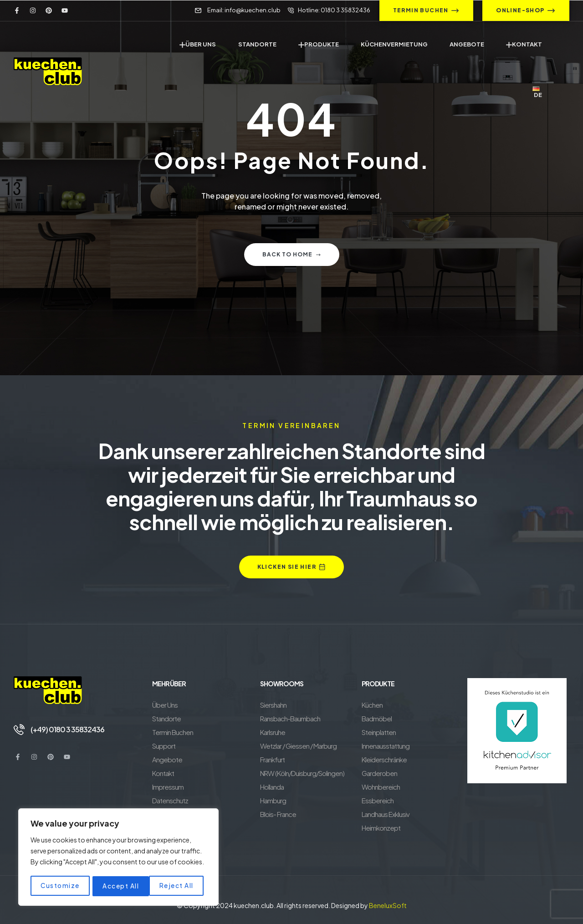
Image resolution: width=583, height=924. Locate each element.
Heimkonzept (381, 828)
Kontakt (163, 773)
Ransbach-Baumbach (290, 718)
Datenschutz (170, 800)
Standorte (166, 718)
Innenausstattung (386, 746)
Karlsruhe (273, 732)
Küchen (372, 705)
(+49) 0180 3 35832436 (67, 729)
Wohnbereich (381, 787)
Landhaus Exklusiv (386, 814)
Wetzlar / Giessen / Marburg (298, 746)
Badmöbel (377, 718)
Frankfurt (272, 759)
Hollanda (272, 787)
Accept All (178, 886)
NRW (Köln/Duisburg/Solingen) (302, 773)
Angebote (167, 759)
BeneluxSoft (388, 905)
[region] (118, 858)
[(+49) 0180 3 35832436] (19, 730)
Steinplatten (379, 732)
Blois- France (278, 814)
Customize (60, 886)
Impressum (168, 787)
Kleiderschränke (384, 759)
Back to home (292, 254)
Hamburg (273, 800)
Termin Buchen (173, 732)
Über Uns (165, 705)
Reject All (120, 886)
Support (164, 746)
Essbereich (378, 800)
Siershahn (273, 705)
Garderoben (379, 773)
